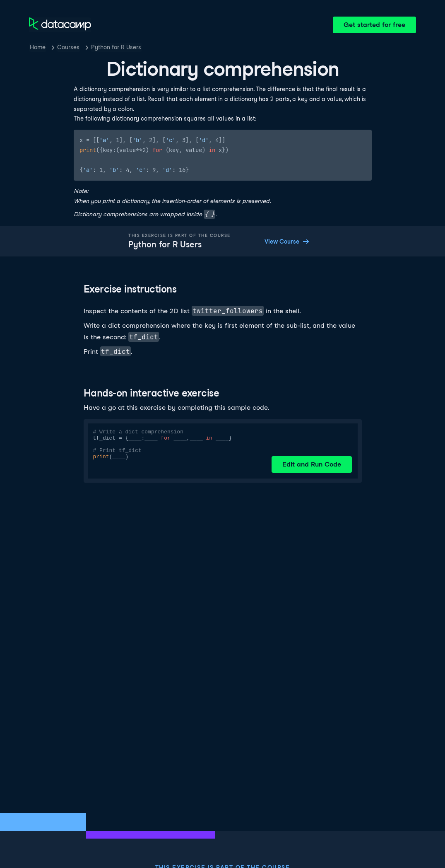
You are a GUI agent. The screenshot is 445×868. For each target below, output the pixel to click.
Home (38, 47)
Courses (68, 47)
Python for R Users (116, 47)
